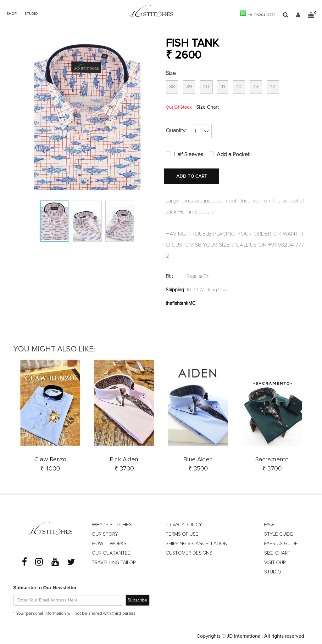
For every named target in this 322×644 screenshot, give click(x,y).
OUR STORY (105, 532)
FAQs (270, 523)
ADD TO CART (189, 177)
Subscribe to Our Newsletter (45, 585)
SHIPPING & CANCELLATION (197, 542)
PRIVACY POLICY (184, 523)
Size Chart (208, 108)
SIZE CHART (277, 551)
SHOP (12, 14)
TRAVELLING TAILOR (114, 561)
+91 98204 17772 (258, 13)
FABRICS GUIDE (281, 542)
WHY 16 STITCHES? (113, 523)
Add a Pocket (233, 155)
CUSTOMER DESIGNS (189, 551)
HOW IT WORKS (109, 542)
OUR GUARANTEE (111, 551)
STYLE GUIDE (279, 532)
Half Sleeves (188, 155)
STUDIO (31, 14)
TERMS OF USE (182, 532)
